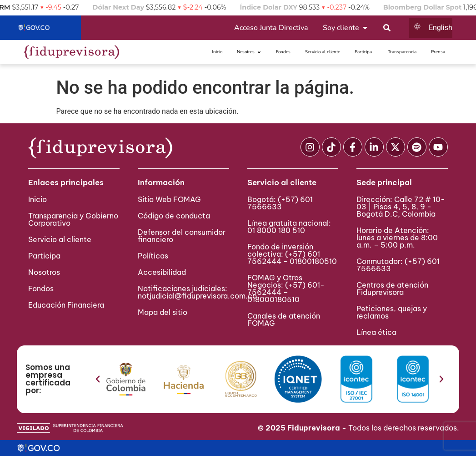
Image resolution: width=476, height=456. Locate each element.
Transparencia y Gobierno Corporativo (73, 219)
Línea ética (376, 332)
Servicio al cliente (60, 239)
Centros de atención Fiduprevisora (392, 289)
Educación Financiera (66, 305)
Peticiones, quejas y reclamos (392, 312)
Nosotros (44, 272)
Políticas (153, 256)
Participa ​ (45, 256)
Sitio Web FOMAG (169, 199)
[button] (98, 379)
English (441, 28)
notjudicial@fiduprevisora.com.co (197, 296)
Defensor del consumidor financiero (182, 236)
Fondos (41, 289)
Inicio (38, 199)
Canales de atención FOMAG (284, 319)
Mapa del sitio (163, 312)
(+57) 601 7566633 (280, 203)
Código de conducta (174, 216)
